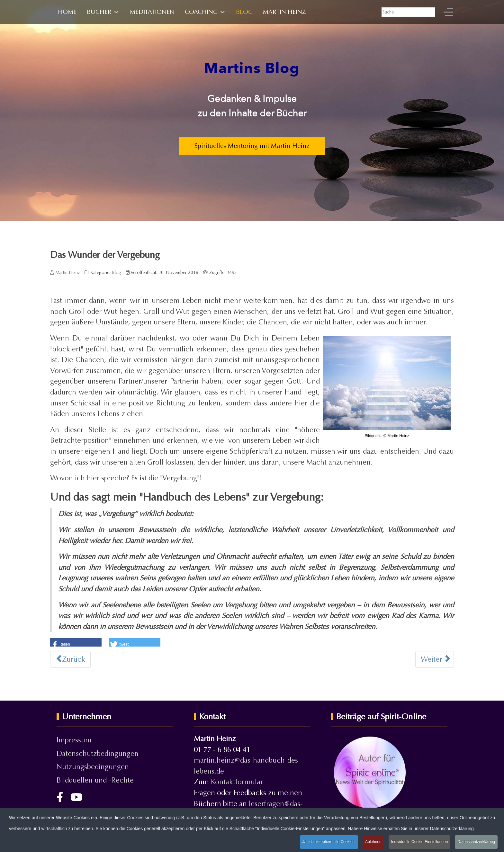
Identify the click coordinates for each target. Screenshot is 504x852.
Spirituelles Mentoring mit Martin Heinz (252, 146)
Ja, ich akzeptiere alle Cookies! (329, 842)
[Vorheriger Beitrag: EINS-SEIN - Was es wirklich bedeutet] (70, 659)
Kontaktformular (237, 782)
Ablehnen (373, 842)
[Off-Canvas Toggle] (448, 12)
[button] (76, 643)
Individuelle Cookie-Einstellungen (420, 842)
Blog (116, 272)
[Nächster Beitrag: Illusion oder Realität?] (435, 659)
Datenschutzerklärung (476, 842)
